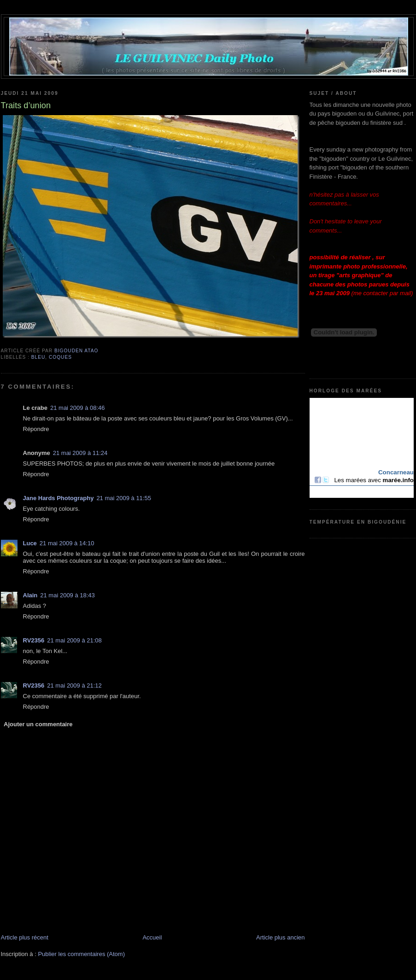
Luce (30, 543)
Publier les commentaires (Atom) (81, 954)
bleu (38, 357)
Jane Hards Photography (59, 498)
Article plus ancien (281, 937)
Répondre (36, 429)
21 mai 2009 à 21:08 (74, 640)
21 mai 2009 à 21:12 (74, 685)
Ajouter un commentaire (38, 724)
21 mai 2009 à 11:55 (124, 498)
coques (60, 357)
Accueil (152, 937)
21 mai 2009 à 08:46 (78, 408)
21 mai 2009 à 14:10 (67, 543)
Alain (30, 595)
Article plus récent (25, 937)
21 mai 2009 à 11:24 (80, 453)
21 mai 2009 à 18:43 (67, 595)
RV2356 (34, 640)
